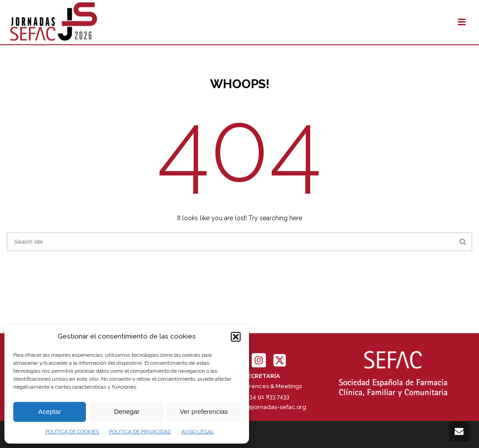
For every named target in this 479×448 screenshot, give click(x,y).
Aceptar (50, 411)
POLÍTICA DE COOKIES (72, 432)
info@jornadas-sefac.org (272, 407)
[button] (236, 337)
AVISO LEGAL (198, 432)
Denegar (127, 411)
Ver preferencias (204, 411)
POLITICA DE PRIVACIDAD (140, 432)
